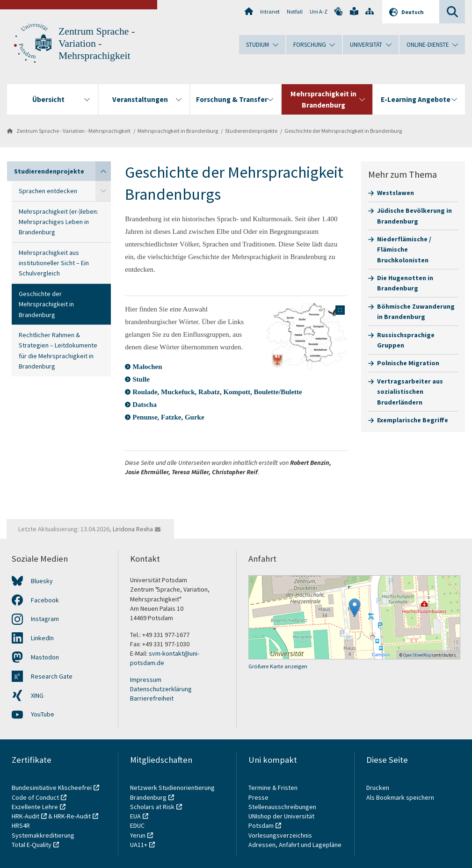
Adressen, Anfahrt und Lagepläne (295, 845)
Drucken (378, 788)
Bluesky (42, 581)
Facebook (45, 600)
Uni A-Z (319, 11)
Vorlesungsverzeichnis (281, 835)
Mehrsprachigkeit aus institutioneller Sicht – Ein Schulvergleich (54, 263)
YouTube (43, 714)
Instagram (45, 619)
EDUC (137, 825)
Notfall (295, 11)
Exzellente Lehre (35, 807)
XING (37, 695)
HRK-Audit (25, 816)
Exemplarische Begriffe (413, 420)
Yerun (138, 835)
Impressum (146, 680)
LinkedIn (42, 638)
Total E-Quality (32, 845)
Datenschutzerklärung (161, 689)
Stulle (141, 379)
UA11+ (139, 845)
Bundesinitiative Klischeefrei (52, 788)
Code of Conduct (35, 797)
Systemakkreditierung (43, 835)
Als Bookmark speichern (400, 797)
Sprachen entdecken (48, 191)
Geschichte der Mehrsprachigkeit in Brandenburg (343, 131)
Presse (259, 797)
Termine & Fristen (274, 788)
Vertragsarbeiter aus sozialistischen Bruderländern (410, 392)
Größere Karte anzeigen (278, 666)
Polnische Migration (408, 363)
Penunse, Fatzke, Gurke (168, 417)
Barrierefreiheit (152, 698)
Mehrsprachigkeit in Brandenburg (178, 131)
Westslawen (396, 193)
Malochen (147, 367)
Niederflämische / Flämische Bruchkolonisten (404, 250)
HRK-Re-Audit (72, 816)
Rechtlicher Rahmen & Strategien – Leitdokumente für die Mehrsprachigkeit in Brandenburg (58, 351)
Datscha (145, 405)
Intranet (270, 11)
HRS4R (21, 825)
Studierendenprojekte (251, 131)
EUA (135, 816)
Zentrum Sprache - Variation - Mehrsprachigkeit (97, 43)
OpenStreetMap (417, 655)
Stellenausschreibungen (282, 807)
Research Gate (52, 676)
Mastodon (45, 657)
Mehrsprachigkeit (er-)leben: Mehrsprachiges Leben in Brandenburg (58, 222)
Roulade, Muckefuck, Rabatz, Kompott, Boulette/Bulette (217, 392)
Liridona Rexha (133, 529)
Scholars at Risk (152, 807)
